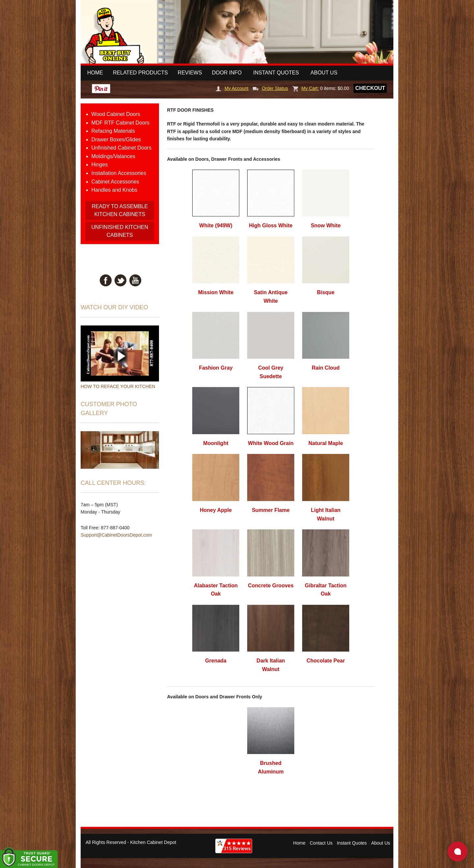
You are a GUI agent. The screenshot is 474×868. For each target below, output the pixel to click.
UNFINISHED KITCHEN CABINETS (120, 231)
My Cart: (306, 88)
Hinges (100, 165)
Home (95, 73)
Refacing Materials (113, 131)
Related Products (140, 73)
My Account (232, 88)
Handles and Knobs (115, 190)
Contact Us (321, 843)
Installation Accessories (119, 173)
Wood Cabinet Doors (116, 114)
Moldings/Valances (113, 156)
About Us (324, 73)
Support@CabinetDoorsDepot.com (116, 535)
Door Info (227, 73)
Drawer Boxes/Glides (116, 140)
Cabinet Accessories (115, 182)
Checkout (370, 88)
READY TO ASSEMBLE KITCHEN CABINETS (120, 210)
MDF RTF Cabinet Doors (121, 123)
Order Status (270, 88)
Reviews (190, 73)
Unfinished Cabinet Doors (121, 148)
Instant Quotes (276, 73)
